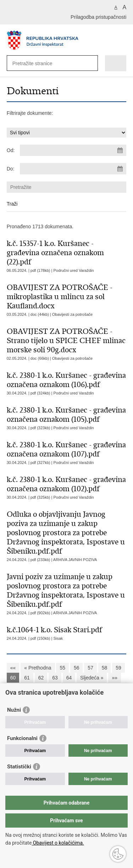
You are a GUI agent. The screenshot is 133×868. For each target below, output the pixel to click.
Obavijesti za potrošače (72, 314)
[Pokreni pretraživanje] (91, 63)
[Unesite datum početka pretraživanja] (73, 150)
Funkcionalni (22, 738)
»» (115, 678)
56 (77, 668)
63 (55, 678)
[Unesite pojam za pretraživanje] (38, 63)
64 (69, 678)
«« (13, 668)
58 (105, 668)
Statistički (19, 767)
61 (27, 678)
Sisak (58, 638)
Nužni (14, 710)
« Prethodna (38, 668)
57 (90, 668)
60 (13, 678)
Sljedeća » (92, 678)
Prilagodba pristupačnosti (98, 17)
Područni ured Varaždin (73, 270)
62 (41, 678)
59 (118, 668)
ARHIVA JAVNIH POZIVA (75, 560)
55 (62, 668)
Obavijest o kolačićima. (58, 843)
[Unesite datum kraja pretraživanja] (73, 169)
